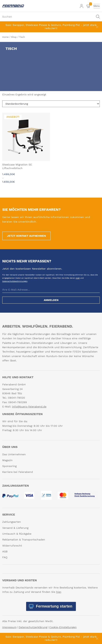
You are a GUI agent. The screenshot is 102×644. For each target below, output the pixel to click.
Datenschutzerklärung (33, 627)
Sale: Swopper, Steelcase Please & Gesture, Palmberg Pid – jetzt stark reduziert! (51, 27)
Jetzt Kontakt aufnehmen (26, 236)
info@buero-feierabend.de (29, 407)
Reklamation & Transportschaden (24, 540)
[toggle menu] (97, 6)
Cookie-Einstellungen (63, 627)
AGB (78, 278)
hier (59, 592)
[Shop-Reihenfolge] (51, 104)
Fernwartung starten (54, 606)
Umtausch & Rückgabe (17, 534)
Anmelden (51, 300)
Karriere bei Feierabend (18, 472)
